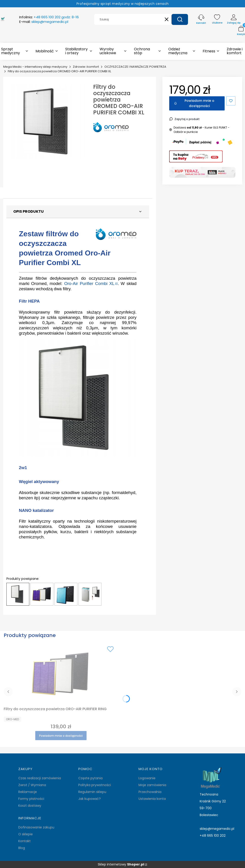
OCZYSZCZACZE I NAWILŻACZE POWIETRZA (135, 67)
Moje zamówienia (152, 785)
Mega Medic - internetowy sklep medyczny (35, 67)
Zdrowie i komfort (86, 67)
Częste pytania (90, 778)
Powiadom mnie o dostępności (194, 103)
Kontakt (24, 841)
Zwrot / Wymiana (32, 785)
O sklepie (26, 834)
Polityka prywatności (95, 785)
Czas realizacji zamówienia (40, 778)
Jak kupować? (90, 799)
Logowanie (147, 778)
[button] (180, 19)
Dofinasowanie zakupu (36, 827)
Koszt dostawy (30, 806)
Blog (22, 848)
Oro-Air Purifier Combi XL (89, 284)
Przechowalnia (150, 792)
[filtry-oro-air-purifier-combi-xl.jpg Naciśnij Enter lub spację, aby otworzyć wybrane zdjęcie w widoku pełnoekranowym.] (48, 121)
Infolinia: (49, 17)
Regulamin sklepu (92, 792)
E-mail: (44, 22)
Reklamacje (28, 792)
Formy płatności (31, 799)
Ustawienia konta (152, 799)
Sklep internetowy (121, 864)
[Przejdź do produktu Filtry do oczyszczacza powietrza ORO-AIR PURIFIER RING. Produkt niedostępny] (61, 674)
